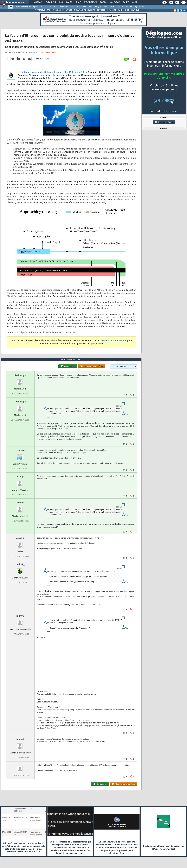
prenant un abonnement (114, 341)
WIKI (120, 10)
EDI (91, 7)
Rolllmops (20, 375)
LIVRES (69, 10)
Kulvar (20, 503)
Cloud (44, 7)
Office (120, 7)
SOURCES (101, 10)
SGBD (113, 7)
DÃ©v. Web (82, 7)
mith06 (20, 616)
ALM (55, 7)
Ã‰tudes (115, 2)
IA (50, 7)
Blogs (69, 2)
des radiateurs (74, 463)
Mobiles (129, 7)
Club (134, 2)
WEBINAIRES (58, 10)
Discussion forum (164, 122)
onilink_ (20, 564)
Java (73, 7)
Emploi (104, 2)
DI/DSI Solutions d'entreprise (27, 7)
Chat (78, 2)
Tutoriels (51, 2)
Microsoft (64, 7)
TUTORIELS (40, 10)
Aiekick (20, 538)
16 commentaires (48, 53)
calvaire (20, 450)
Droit (126, 2)
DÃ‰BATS (112, 10)
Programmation (101, 7)
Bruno (34, 53)
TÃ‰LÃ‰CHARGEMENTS (84, 10)
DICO (127, 10)
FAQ (61, 2)
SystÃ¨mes (139, 7)
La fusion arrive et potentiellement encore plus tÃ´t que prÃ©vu (52, 72)
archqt (20, 477)
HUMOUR (135, 10)
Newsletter (90, 2)
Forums (38, 2)
